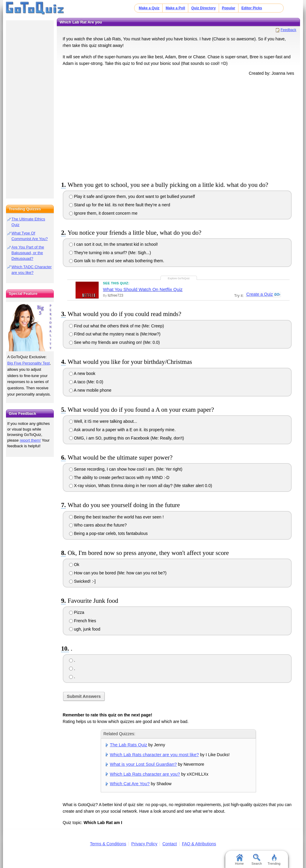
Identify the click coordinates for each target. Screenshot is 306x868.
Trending (274, 860)
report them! (30, 440)
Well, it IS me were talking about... (103, 421)
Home (239, 860)
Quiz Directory (204, 8)
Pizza (77, 612)
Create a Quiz (259, 295)
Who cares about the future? (98, 525)
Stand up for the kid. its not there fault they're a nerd (120, 205)
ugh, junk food (85, 629)
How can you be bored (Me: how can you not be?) (118, 573)
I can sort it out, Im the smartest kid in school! (114, 244)
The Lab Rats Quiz (129, 745)
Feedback (289, 30)
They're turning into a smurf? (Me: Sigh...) (110, 253)
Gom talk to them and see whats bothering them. (117, 261)
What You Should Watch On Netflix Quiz (143, 289)
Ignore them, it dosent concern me (103, 213)
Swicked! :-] (82, 581)
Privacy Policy (144, 844)
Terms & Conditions (108, 844)
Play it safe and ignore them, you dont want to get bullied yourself (132, 196)
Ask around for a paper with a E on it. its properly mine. (122, 430)
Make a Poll (175, 8)
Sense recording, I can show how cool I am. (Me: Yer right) (126, 469)
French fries (83, 621)
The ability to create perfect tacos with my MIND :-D (119, 478)
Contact (169, 844)
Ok (74, 565)
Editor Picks (252, 8)
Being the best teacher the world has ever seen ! (116, 517)
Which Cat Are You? (130, 784)
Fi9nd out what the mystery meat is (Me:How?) (115, 334)
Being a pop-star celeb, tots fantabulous (108, 533)
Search (257, 860)
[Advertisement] (178, 127)
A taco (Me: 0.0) (86, 382)
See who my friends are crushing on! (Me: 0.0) (114, 342)
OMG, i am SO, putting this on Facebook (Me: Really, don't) (127, 438)
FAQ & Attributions (199, 844)
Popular (229, 8)
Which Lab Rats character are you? (145, 774)
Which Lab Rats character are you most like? (154, 755)
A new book (82, 373)
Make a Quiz (149, 8)
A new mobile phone (90, 390)
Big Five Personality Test (28, 363)
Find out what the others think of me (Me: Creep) (117, 326)
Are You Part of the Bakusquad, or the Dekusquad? (28, 253)
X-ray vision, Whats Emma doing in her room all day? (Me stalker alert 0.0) (141, 486)
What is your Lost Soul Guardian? (143, 764)
